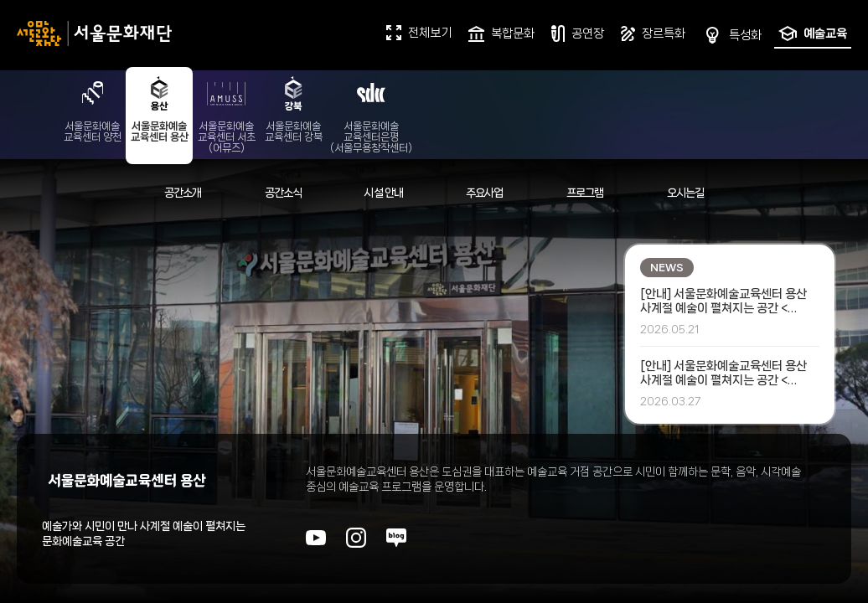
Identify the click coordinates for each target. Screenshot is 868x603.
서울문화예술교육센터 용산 (160, 108)
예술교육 (813, 33)
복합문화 (501, 34)
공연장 (578, 33)
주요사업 (485, 193)
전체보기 (419, 33)
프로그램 (585, 193)
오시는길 (686, 193)
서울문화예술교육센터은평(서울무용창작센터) (371, 113)
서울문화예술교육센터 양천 (93, 108)
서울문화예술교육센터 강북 (294, 108)
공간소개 (183, 193)
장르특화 (654, 33)
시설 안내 (383, 193)
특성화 (732, 35)
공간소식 (284, 193)
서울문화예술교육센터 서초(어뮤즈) (227, 113)
